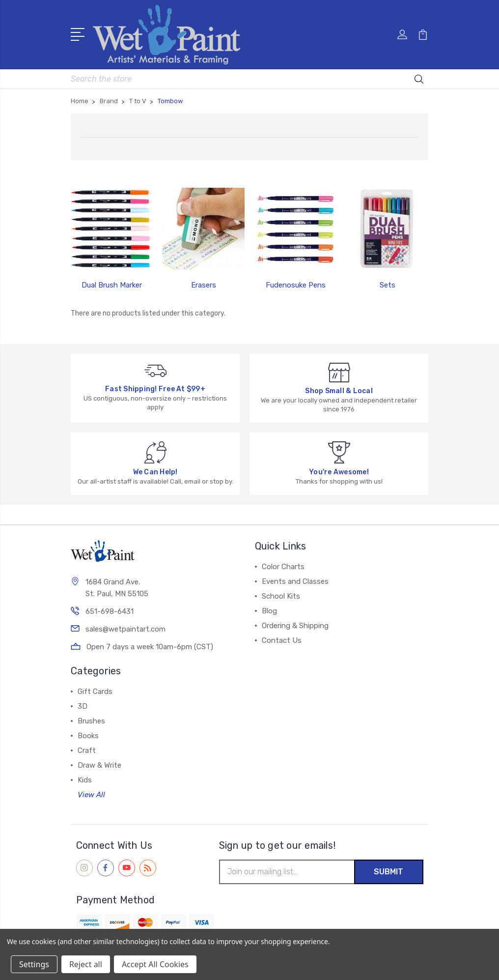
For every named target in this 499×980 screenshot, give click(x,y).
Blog (269, 611)
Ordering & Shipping (295, 626)
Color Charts (283, 567)
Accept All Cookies (155, 964)
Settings (34, 964)
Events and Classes (295, 581)
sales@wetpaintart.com (125, 629)
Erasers (204, 285)
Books (88, 736)
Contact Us (282, 640)
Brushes (91, 721)
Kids (85, 780)
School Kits (281, 596)
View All (91, 795)
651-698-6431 (110, 611)
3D (83, 706)
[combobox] (249, 79)
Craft (87, 750)
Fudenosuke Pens (296, 285)
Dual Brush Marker (112, 285)
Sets (388, 285)
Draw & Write (99, 765)
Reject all (86, 964)
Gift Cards (95, 692)
